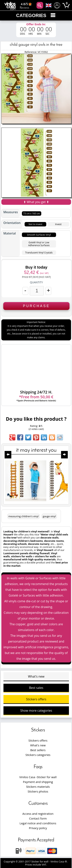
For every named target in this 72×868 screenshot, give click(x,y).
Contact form (38, 818)
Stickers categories (38, 755)
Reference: (31, 52)
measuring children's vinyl (24, 516)
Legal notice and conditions (38, 823)
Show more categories (36, 711)
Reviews (26, 6)
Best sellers (38, 750)
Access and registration (38, 814)
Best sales (36, 688)
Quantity (36, 282)
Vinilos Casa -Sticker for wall (38, 777)
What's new (36, 676)
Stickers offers (36, 699)
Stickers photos (38, 791)
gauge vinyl (49, 516)
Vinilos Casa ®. (59, 861)
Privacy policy (38, 828)
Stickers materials (38, 787)
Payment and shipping (38, 782)
